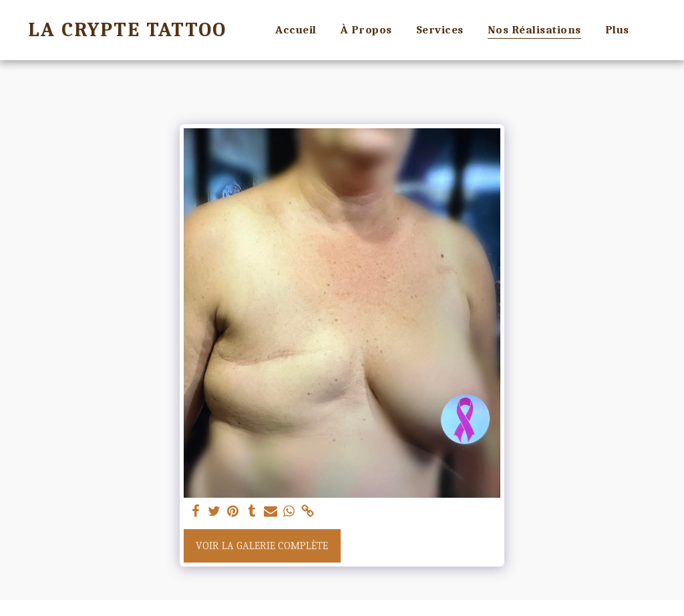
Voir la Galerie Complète (262, 546)
